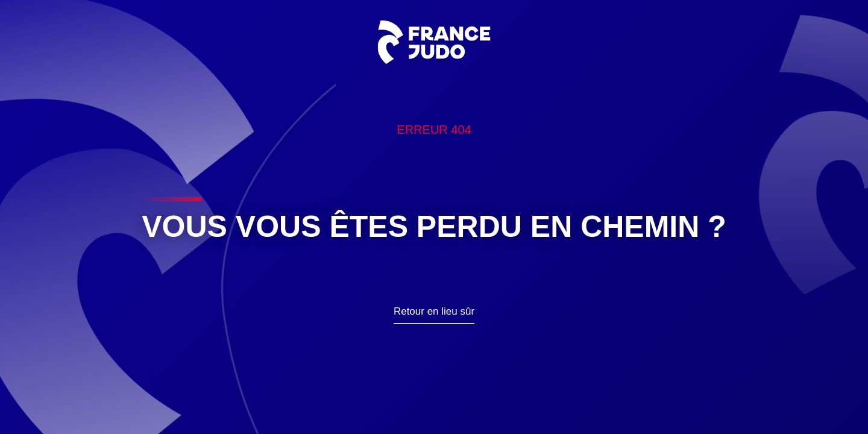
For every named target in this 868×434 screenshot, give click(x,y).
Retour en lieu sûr (434, 311)
